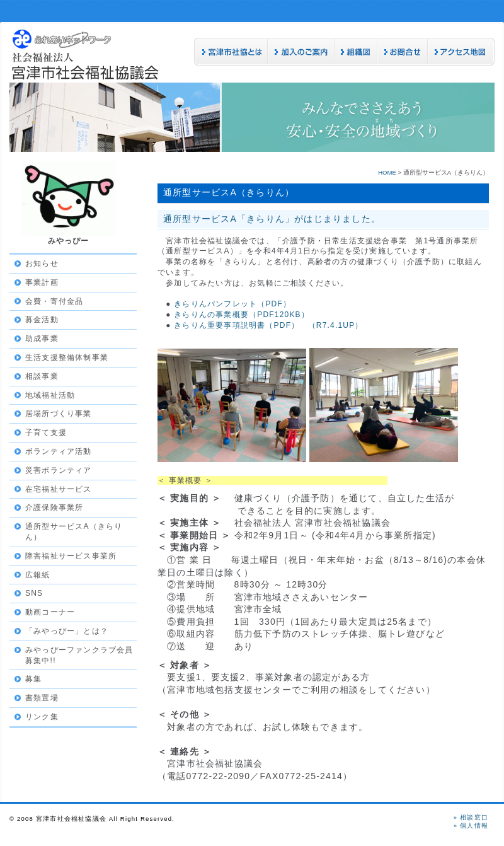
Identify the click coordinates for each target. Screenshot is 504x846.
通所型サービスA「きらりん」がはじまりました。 (272, 219)
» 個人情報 (471, 826)
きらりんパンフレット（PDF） (232, 304)
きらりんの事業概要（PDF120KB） (242, 315)
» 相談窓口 (471, 817)
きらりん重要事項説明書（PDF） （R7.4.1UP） (268, 325)
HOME (387, 172)
